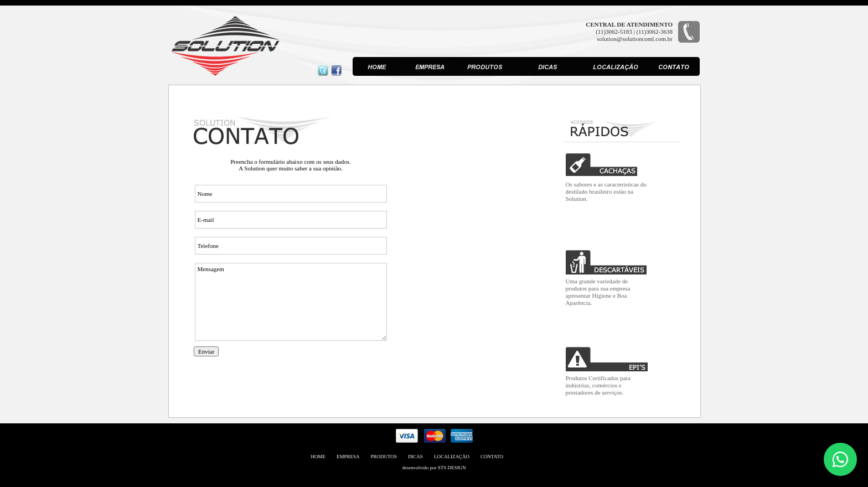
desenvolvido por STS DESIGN (434, 468)
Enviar (206, 351)
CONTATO (492, 457)
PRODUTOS (384, 457)
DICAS (415, 457)
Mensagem (291, 302)
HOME (319, 457)
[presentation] (278, 384)
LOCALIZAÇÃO (452, 457)
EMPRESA (348, 457)
